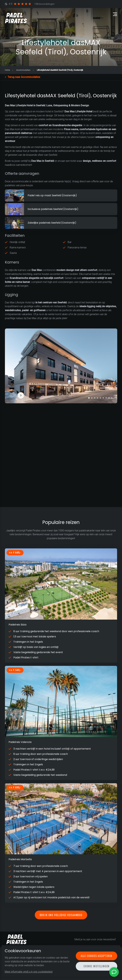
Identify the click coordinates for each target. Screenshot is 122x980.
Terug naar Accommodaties (24, 77)
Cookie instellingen (96, 966)
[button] (89, 398)
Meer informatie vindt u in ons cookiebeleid (29, 972)
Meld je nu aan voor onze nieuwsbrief (95, 939)
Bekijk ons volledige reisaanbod (61, 915)
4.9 (30, 4)
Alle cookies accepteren (97, 956)
